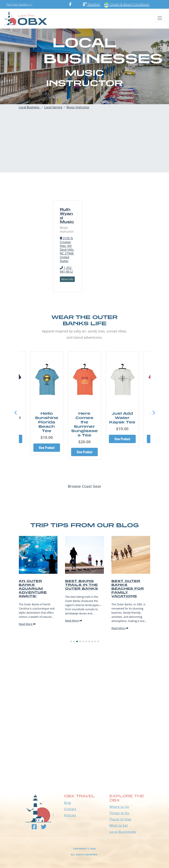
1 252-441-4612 (66, 270)
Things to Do (120, 813)
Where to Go (119, 807)
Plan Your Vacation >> (20, 4)
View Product (47, 448)
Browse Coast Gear (84, 486)
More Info (67, 279)
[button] (154, 413)
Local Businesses (123, 832)
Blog (68, 803)
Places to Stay (120, 819)
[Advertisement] (84, 146)
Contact (70, 809)
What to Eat (119, 825)
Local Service (53, 107)
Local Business (30, 107)
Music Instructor (78, 107)
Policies (70, 815)
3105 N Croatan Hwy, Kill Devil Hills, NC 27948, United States (67, 250)
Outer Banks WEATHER (84, 761)
